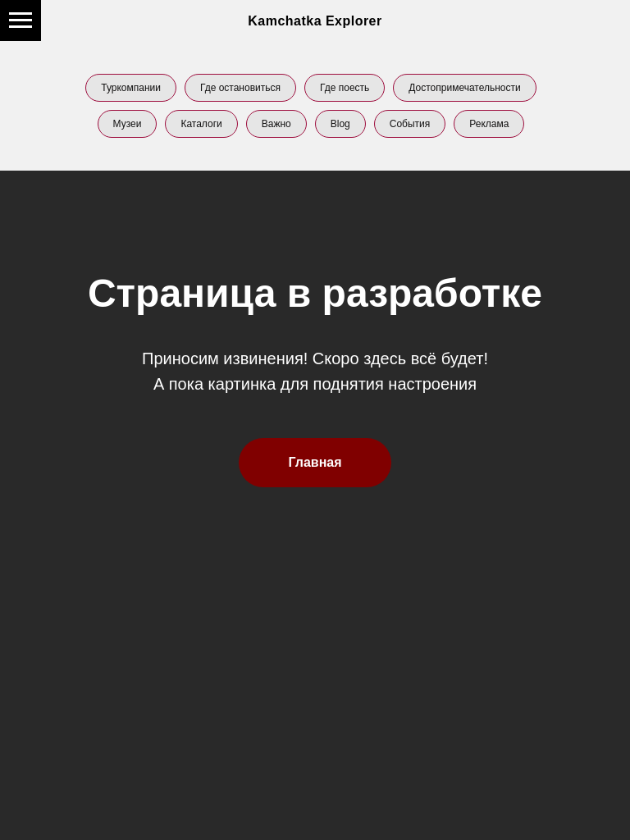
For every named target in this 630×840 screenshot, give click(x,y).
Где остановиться (240, 88)
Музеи (128, 124)
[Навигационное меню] (21, 21)
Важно (276, 124)
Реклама (489, 124)
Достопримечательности (464, 88)
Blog (340, 124)
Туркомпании (131, 88)
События (410, 124)
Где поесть (345, 88)
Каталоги (201, 124)
